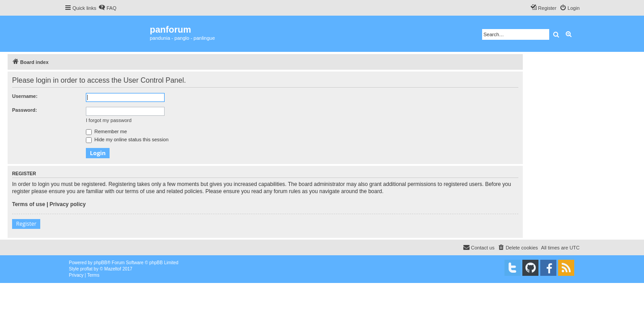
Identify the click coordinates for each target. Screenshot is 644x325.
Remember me (106, 131)
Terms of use (29, 204)
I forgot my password (109, 120)
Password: (25, 110)
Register (26, 224)
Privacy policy (68, 204)
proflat (86, 269)
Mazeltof (113, 269)
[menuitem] (107, 8)
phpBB (101, 263)
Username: (25, 96)
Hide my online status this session (127, 139)
